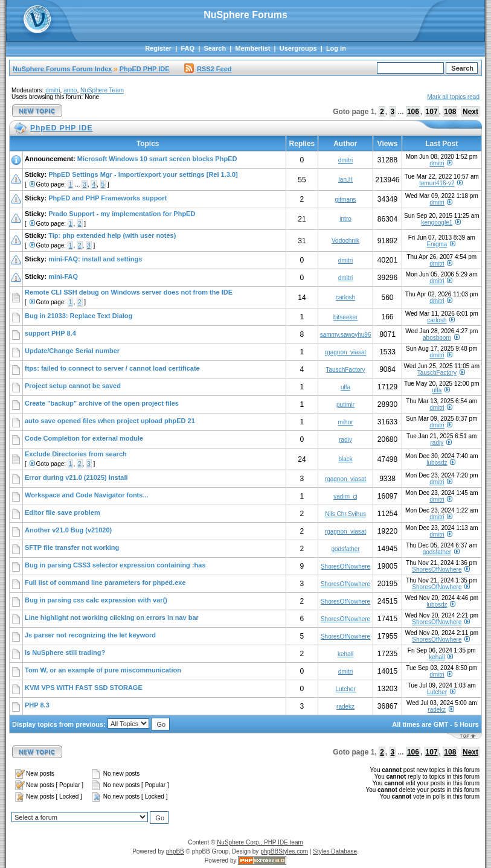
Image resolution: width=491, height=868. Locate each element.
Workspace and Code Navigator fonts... (87, 495)
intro (345, 219)
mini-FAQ (63, 276)
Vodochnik (345, 241)
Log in (336, 48)
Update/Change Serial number (72, 351)
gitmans (346, 199)
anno (70, 90)
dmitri (53, 90)
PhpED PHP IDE (145, 69)
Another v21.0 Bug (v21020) (68, 530)
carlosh (345, 297)
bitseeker (346, 317)
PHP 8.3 (37, 705)
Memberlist (252, 48)
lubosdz (437, 463)
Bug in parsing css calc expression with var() (96, 600)
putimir (345, 405)
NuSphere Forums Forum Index (62, 69)
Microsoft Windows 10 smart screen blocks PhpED (157, 159)
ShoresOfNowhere (345, 566)
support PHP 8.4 (50, 333)
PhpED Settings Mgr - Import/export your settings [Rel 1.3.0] (143, 174)
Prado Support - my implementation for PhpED (122, 214)
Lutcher (345, 689)
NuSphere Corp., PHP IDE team (260, 842)
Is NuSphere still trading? (65, 653)
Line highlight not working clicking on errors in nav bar (112, 617)
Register (158, 48)
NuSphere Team (102, 90)
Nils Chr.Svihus (345, 514)
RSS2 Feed (208, 69)
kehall (345, 654)
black (345, 459)
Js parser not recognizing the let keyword (90, 635)
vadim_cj (345, 496)
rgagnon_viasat (345, 352)
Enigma (437, 244)
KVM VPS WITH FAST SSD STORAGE (84, 688)
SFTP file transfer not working (72, 547)
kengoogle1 (437, 222)
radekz (345, 707)
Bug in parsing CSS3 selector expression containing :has (115, 565)
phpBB (175, 851)
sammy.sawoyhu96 (346, 335)
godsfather (345, 549)
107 (432, 112)
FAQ (188, 48)
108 (450, 112)
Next (470, 112)
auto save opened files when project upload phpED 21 (110, 421)
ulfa (345, 387)
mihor (346, 422)
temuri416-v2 (437, 183)
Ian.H (345, 180)
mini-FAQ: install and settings (95, 259)
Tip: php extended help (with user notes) (112, 235)
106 (413, 112)
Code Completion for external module (84, 438)
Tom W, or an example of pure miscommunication (103, 670)
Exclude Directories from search (76, 454)
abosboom (437, 338)
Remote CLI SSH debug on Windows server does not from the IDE (129, 292)
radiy (345, 440)
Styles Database (335, 851)
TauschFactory (346, 370)
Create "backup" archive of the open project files (102, 403)
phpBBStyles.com (284, 851)
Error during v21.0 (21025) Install (76, 477)
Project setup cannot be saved (73, 386)
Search (215, 48)
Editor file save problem (63, 512)
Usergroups (298, 48)
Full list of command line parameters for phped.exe (105, 582)
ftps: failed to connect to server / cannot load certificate (112, 368)
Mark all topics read (453, 97)
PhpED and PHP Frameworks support (108, 198)
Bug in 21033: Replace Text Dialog (79, 316)
